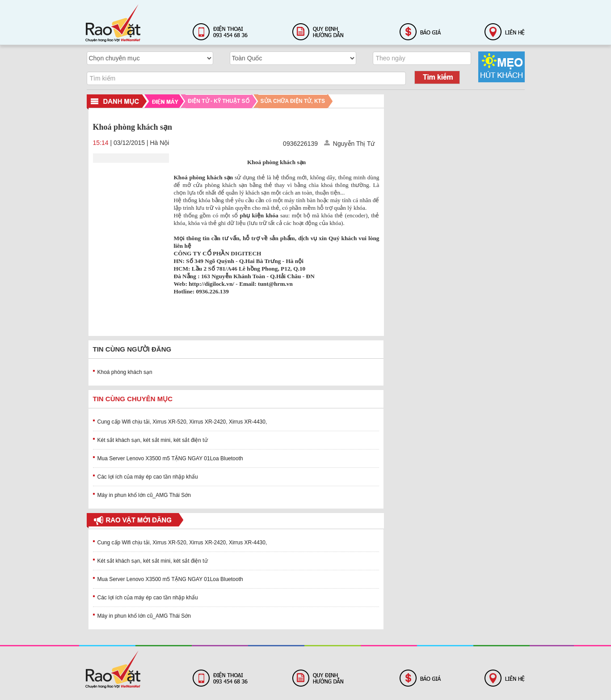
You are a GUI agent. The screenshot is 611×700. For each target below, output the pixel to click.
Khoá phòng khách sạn (125, 372)
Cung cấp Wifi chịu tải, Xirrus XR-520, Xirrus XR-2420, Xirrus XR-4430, (182, 422)
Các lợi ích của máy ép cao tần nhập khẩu (148, 477)
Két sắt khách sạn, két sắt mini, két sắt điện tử (153, 440)
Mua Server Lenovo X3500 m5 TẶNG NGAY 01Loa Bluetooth (170, 458)
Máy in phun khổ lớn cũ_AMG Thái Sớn (144, 495)
